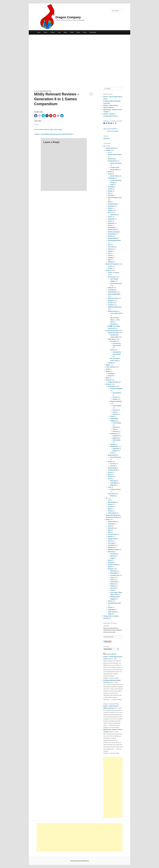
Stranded (113, 324)
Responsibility (113, 238)
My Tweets (106, 139)
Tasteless (111, 305)
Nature (110, 225)
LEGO (108, 369)
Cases (112, 416)
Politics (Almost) (113, 232)
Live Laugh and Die (116, 313)
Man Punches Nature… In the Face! (115, 320)
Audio (72, 32)
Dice (109, 193)
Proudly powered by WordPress (79, 861)
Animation (111, 524)
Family (112, 350)
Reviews (47, 130)
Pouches (113, 586)
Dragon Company (68, 17)
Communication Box (112, 331)
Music (110, 474)
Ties (109, 253)
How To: (111, 212)
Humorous (114, 215)
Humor (110, 217)
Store (85, 32)
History (110, 208)
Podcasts (109, 380)
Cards (110, 526)
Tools (114, 412)
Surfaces (115, 397)
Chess (110, 174)
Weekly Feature (113, 311)
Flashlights (114, 573)
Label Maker (114, 483)
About (45, 32)
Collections (112, 528)
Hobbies (111, 210)
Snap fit (110, 376)
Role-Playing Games (114, 240)
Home (39, 32)
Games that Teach (116, 163)
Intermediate (116, 440)
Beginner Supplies (116, 401)
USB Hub (113, 485)
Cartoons (113, 464)
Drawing (111, 195)
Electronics (114, 571)
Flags (112, 185)
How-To (113, 466)
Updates (111, 363)
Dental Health (112, 468)
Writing (110, 262)
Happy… (108, 365)
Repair (110, 567)
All (104, 146)
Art (109, 152)
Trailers (110, 511)
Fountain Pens (113, 204)
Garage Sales (112, 539)
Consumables (117, 393)
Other (78, 32)
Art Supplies (112, 386)
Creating (111, 187)
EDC (109, 532)
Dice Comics (112, 277)
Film (109, 202)
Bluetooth (113, 481)
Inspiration (111, 219)
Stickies (110, 303)
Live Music (111, 545)
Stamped (111, 301)
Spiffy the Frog (113, 298)
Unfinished (111, 610)
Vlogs (112, 558)
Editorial (111, 288)
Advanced (116, 436)
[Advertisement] (113, 787)
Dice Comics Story (116, 283)
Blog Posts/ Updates (112, 264)
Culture (110, 189)
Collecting (111, 178)
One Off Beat (112, 292)
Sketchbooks (114, 446)
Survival (113, 588)
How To (110, 541)
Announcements (111, 148)
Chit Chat (113, 341)
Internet (110, 507)
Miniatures (111, 547)
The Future (111, 247)
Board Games (112, 455)
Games (42, 130)
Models (108, 371)
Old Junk (111, 552)
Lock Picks (114, 582)
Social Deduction (116, 457)
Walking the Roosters (115, 307)
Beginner (115, 438)
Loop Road (111, 290)
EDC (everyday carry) (115, 197)
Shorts (110, 601)
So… (107, 498)
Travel (110, 255)
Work (110, 260)
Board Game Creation (115, 155)
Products (111, 477)
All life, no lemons (114, 273)
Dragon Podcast (113, 382)
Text (59, 32)
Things (110, 251)
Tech (109, 245)
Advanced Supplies (116, 389)
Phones (113, 496)
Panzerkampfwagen (114, 294)
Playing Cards (112, 230)
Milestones (111, 223)
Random (111, 236)
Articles (108, 150)
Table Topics (112, 339)
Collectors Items (115, 489)
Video (65, 32)
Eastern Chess (115, 176)
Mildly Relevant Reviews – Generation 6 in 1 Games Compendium (57, 99)
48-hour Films (112, 522)
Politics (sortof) (113, 565)
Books (110, 172)
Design (110, 191)
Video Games (112, 494)
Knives (110, 221)
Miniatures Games (114, 549)
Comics (53, 32)
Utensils (115, 399)
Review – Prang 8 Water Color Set (45, 134)
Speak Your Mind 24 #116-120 (64, 134)
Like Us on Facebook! (111, 129)
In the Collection (111, 367)
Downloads (93, 32)
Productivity (112, 234)
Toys (109, 487)
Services (113, 444)
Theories (111, 249)
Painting (111, 373)
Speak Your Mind (113, 333)
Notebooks (111, 227)
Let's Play (111, 543)
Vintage (110, 258)
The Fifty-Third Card (114, 603)
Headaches (111, 206)
